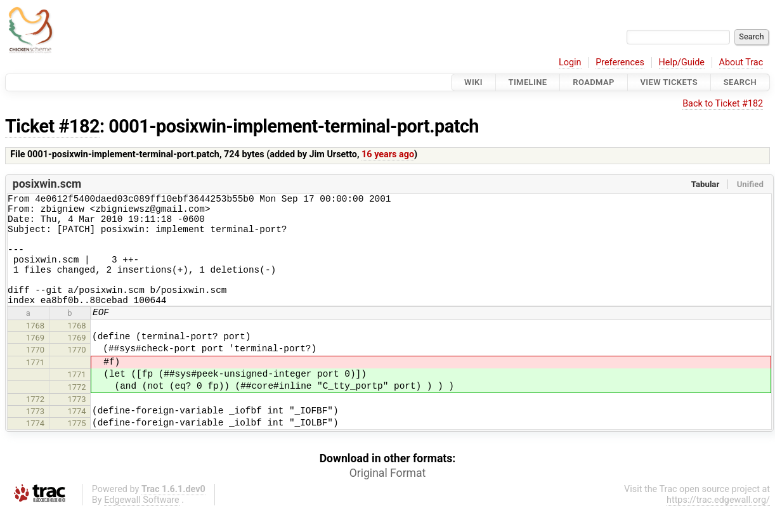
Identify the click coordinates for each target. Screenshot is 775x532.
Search (740, 82)
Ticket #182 (52, 126)
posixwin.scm (47, 184)
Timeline (528, 82)
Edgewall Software (142, 521)
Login (570, 62)
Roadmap (594, 82)
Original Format (388, 494)
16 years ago (388, 154)
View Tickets (669, 82)
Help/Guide (682, 62)
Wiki (473, 82)
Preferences (620, 62)
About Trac (741, 62)
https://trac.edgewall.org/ (718, 521)
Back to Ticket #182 (723, 104)
